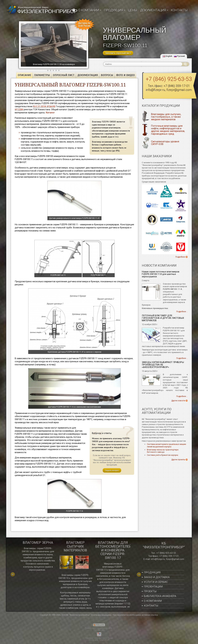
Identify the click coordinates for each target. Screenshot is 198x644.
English (167, 56)
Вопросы (107, 75)
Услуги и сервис (156, 582)
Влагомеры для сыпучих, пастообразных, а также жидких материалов (166, 117)
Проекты (150, 591)
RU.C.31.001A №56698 (44, 106)
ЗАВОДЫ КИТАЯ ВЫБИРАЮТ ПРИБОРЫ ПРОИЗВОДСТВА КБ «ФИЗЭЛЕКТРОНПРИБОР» (163, 365)
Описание (24, 75)
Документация (88, 75)
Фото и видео (125, 75)
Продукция (152, 572)
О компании (89, 10)
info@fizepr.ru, (158, 559)
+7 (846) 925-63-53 (166, 553)
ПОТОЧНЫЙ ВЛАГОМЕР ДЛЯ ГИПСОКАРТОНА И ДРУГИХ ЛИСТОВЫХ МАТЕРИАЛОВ (163, 318)
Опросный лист (64, 75)
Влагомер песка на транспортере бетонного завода (163, 451)
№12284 (19, 109)
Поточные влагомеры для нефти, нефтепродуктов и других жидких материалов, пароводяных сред (168, 130)
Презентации (153, 587)
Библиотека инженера (160, 596)
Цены (133, 10)
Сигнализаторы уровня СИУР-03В (165, 143)
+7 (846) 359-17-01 (177, 86)
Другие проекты (178, 460)
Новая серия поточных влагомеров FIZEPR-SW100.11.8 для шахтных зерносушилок (161, 274)
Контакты (179, 10)
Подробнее (180, 257)
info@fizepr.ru (155, 90)
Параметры (42, 75)
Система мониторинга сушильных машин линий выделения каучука (166, 445)
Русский (179, 56)
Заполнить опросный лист (118, 53)
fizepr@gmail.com (179, 90)
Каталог (50, 113)
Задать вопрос (112, 470)
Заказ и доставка (157, 577)
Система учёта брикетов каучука (162, 455)
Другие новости (178, 401)
